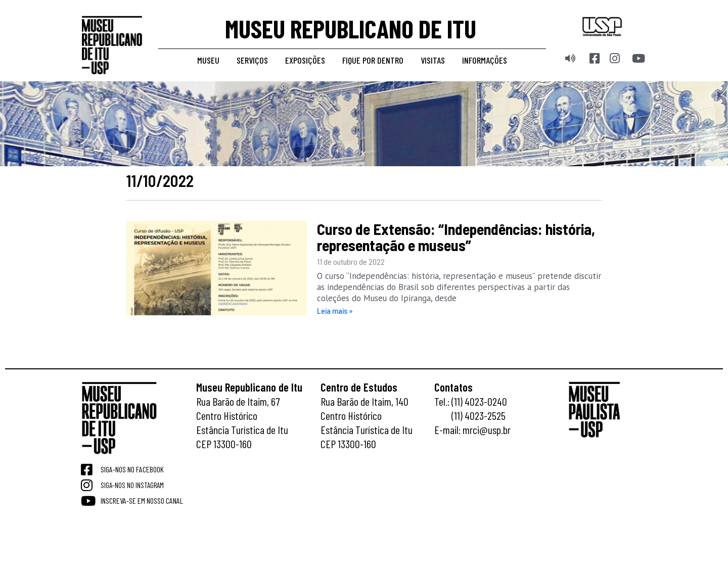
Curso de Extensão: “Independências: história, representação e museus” (456, 237)
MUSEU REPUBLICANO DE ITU (351, 28)
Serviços (252, 60)
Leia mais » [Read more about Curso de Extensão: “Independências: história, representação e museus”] (335, 310)
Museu (208, 60)
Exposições (305, 60)
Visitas (433, 60)
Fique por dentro (373, 60)
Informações (485, 60)
